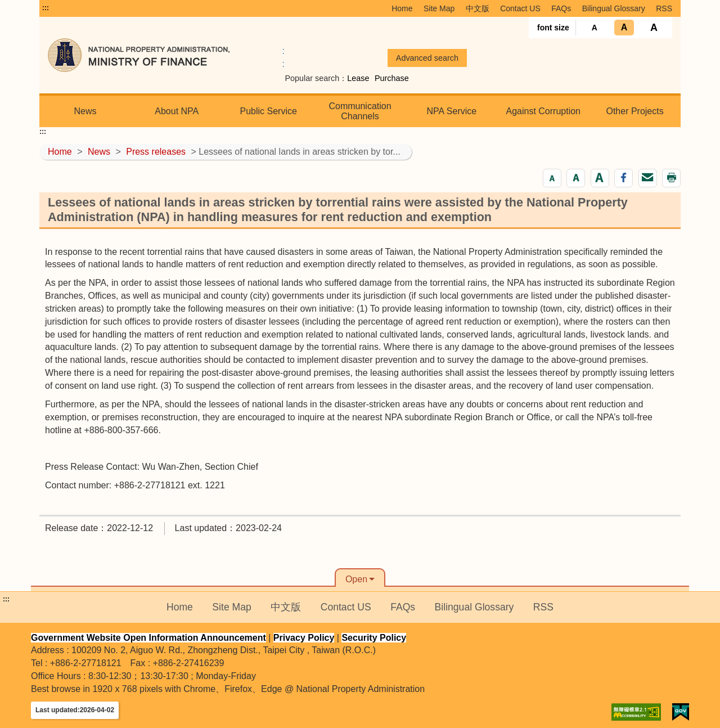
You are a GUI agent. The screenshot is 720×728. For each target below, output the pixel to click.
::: (46, 8)
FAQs (561, 8)
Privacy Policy (304, 638)
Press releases (156, 152)
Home (402, 8)
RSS (664, 8)
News (85, 111)
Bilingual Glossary (614, 8)
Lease (358, 78)
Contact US (520, 8)
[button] (552, 178)
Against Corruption (543, 111)
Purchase (392, 78)
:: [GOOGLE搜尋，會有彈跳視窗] (283, 57)
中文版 (478, 8)
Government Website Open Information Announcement (148, 638)
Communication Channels (360, 111)
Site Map (439, 8)
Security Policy (374, 638)
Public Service (268, 111)
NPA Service (452, 111)
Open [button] (356, 579)
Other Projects (634, 111)
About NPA (177, 111)
